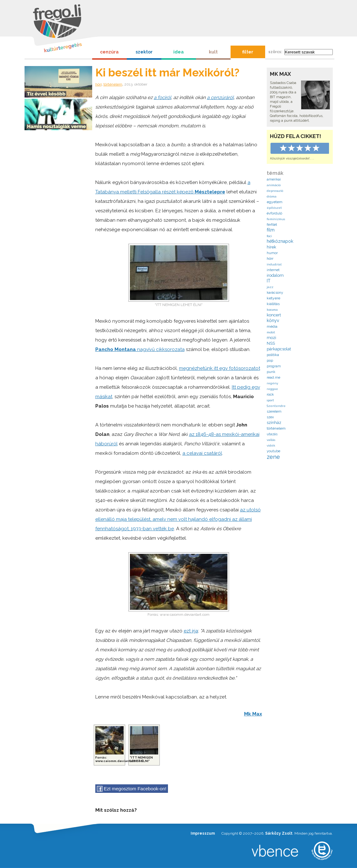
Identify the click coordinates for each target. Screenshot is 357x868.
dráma (272, 196)
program (274, 366)
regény (272, 383)
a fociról (162, 97)
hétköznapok (280, 241)
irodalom (275, 275)
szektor (144, 52)
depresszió (275, 191)
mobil (271, 332)
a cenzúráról (220, 97)
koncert (274, 315)
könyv (273, 320)
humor (272, 253)
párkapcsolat (279, 349)
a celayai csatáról (202, 453)
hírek (271, 247)
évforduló (274, 213)
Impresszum (203, 833)
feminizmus (276, 219)
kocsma (272, 310)
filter (248, 52)
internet (273, 270)
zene (273, 457)
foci (269, 236)
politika (273, 355)
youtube (273, 451)
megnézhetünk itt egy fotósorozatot (220, 368)
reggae (272, 389)
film (271, 230)
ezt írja (191, 631)
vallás (271, 440)
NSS (271, 343)
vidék (271, 445)
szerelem (274, 412)
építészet (274, 208)
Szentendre (276, 406)
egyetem (275, 202)
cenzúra (109, 52)
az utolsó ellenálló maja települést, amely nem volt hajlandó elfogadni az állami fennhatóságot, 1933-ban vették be (178, 519)
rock (270, 394)
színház (274, 423)
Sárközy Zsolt (279, 833)
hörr (98, 84)
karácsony (275, 293)
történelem (113, 84)
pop (270, 361)
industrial (274, 264)
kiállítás (273, 304)
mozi (271, 338)
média (272, 326)
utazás (272, 434)
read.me (273, 378)
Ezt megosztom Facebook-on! (132, 789)
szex (270, 417)
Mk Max (253, 714)
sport (270, 400)
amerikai (274, 179)
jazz (270, 287)
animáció (274, 185)
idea (178, 52)
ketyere (273, 298)
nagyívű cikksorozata (140, 349)
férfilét (272, 225)
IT (269, 281)
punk (271, 372)
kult (213, 52)
